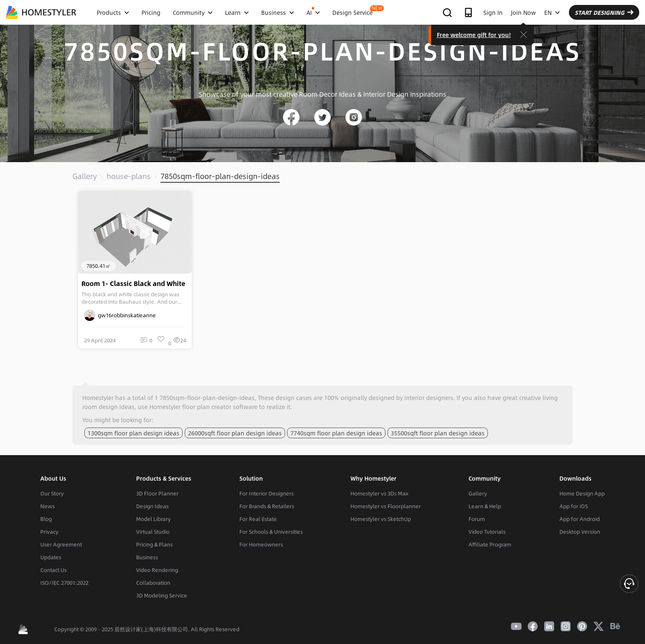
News (48, 506)
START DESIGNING (604, 12)
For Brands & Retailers (267, 506)
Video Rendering (157, 570)
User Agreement (61, 544)
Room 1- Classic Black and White (133, 284)
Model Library (153, 519)
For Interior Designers (267, 493)
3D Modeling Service (162, 595)
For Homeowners (261, 544)
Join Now (523, 12)
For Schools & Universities (271, 532)
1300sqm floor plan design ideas (133, 433)
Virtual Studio (153, 532)
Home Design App (582, 493)
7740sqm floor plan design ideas (336, 433)
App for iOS (574, 506)
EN (552, 12)
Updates (51, 557)
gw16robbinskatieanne (120, 315)
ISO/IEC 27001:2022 (64, 583)
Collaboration (153, 583)
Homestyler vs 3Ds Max (379, 493)
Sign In (493, 12)
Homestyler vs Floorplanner (386, 506)
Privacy (49, 532)
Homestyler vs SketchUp (381, 519)
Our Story (52, 493)
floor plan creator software (220, 407)
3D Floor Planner (157, 493)
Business (147, 557)
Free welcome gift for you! (474, 35)
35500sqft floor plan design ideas (438, 433)
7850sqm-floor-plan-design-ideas (220, 176)
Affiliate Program (490, 544)
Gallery (85, 176)
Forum (477, 519)
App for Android (580, 519)
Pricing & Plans (154, 544)
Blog (46, 519)
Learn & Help (485, 506)
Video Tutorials (487, 532)
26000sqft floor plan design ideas (235, 433)
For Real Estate (258, 519)
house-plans (129, 176)
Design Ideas (152, 506)
